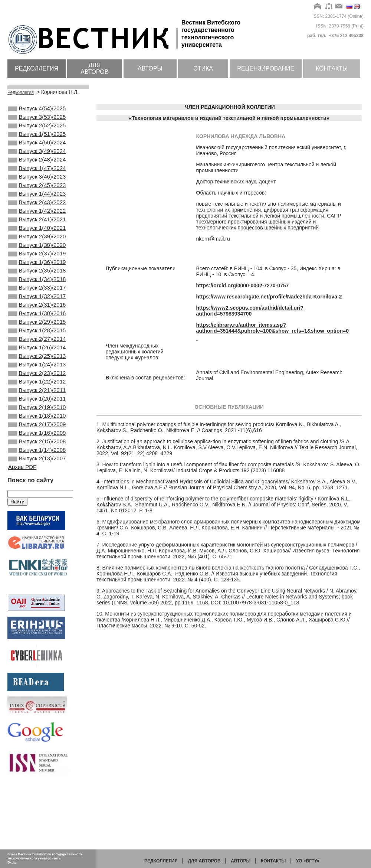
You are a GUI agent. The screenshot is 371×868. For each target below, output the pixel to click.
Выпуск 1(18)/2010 (37, 470)
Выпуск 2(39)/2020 (37, 260)
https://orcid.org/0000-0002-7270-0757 (243, 285)
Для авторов (94, 68)
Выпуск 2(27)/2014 (37, 380)
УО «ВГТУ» (308, 861)
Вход (12, 862)
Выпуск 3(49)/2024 (37, 159)
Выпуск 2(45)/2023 (37, 199)
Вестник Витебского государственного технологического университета (45, 856)
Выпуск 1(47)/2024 (37, 179)
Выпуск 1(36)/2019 (37, 290)
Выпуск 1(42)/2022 (37, 229)
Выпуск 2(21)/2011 (37, 440)
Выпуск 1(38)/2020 (37, 270)
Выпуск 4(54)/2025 (37, 109)
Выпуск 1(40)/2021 (37, 249)
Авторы (150, 68)
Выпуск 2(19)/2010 (37, 460)
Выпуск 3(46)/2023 (37, 189)
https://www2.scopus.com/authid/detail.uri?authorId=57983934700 (250, 311)
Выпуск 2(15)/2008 (37, 500)
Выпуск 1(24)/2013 (37, 410)
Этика (203, 68)
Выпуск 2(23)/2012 (37, 420)
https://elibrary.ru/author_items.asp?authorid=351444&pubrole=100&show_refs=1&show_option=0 (273, 328)
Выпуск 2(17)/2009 (37, 480)
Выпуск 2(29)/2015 (37, 360)
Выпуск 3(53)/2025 (37, 119)
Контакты (332, 68)
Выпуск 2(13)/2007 (37, 520)
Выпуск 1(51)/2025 (37, 139)
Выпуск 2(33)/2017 (37, 320)
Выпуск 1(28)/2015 (37, 370)
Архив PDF (22, 529)
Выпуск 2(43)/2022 (37, 219)
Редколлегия (37, 68)
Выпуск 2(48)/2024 (37, 169)
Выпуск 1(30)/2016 (37, 350)
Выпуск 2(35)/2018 (37, 300)
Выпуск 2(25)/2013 (37, 400)
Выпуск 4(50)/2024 (37, 149)
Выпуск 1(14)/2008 (37, 510)
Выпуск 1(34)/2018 (37, 310)
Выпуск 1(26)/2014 (37, 390)
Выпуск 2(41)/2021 (37, 239)
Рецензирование (266, 68)
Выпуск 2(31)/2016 (37, 340)
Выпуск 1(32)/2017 (37, 330)
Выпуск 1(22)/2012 (37, 430)
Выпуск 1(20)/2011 (37, 450)
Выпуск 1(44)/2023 (37, 209)
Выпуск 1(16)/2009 (37, 490)
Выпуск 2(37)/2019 (37, 280)
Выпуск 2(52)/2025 (37, 129)
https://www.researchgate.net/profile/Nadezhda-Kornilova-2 (269, 297)
